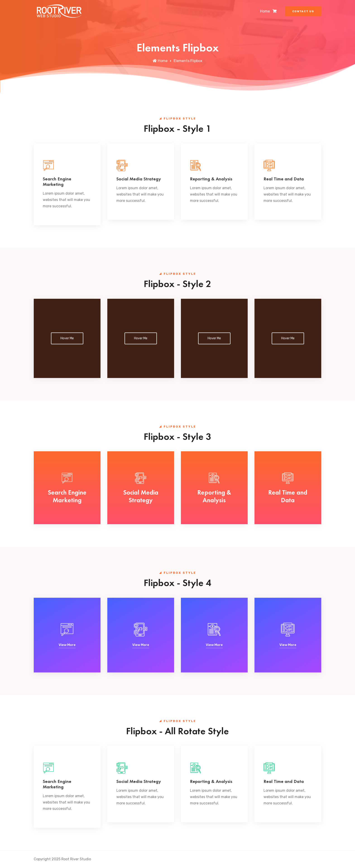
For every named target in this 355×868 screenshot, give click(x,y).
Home (265, 11)
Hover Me (67, 338)
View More (67, 645)
